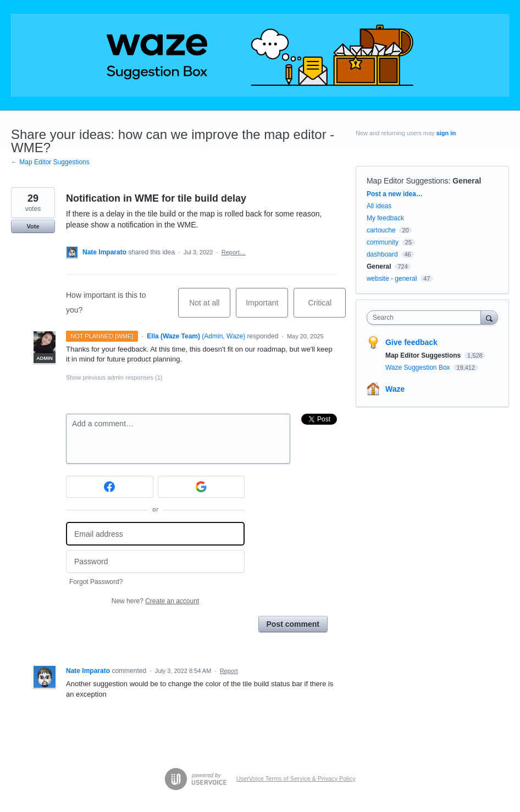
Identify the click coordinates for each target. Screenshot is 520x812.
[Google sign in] (201, 487)
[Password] (155, 562)
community (383, 242)
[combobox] (426, 318)
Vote (33, 226)
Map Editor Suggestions (408, 181)
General (467, 181)
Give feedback (411, 342)
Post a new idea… (395, 194)
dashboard (382, 254)
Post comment (293, 624)
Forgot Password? (96, 582)
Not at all (210, 308)
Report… (234, 252)
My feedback (385, 218)
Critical (327, 308)
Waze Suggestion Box (419, 368)
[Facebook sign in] (110, 487)
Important (267, 308)
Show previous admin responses (114, 377)
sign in (446, 133)
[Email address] (155, 534)
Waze (395, 389)
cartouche (381, 230)
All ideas (379, 206)
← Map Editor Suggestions (50, 162)
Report (229, 671)
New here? (155, 601)
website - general (392, 279)
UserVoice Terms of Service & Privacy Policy (296, 778)
